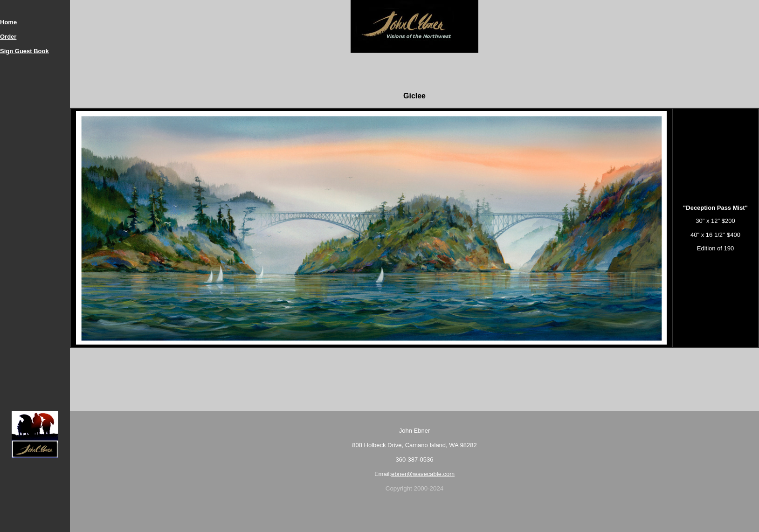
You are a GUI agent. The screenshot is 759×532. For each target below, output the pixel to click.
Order (8, 37)
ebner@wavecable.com (423, 474)
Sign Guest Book (24, 51)
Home (8, 22)
